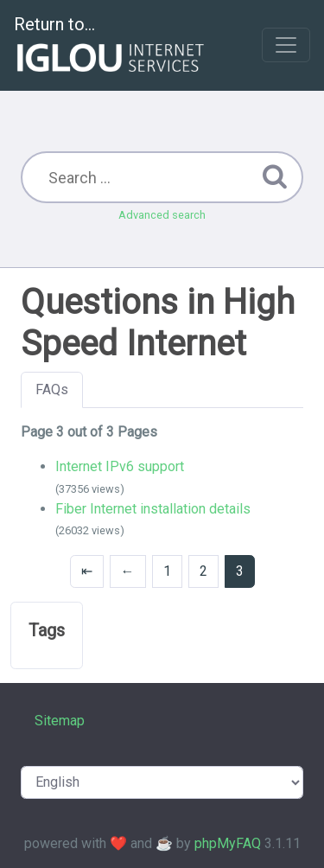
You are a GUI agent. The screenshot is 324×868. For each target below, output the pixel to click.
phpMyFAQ (228, 843)
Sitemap (60, 721)
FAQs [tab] (52, 389)
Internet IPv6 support (120, 466)
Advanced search (162, 215)
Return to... (111, 46)
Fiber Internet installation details (153, 509)
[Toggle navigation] (286, 45)
